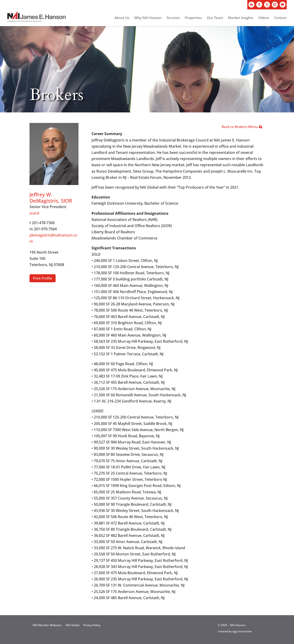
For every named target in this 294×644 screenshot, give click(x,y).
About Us (122, 18)
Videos (264, 18)
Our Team (215, 18)
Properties (193, 18)
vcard (34, 213)
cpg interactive (242, 631)
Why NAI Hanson (148, 18)
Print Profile (43, 278)
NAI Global (73, 625)
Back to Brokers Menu (240, 127)
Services (173, 18)
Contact (280, 18)
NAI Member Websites (47, 625)
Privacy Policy (92, 625)
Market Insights (241, 18)
